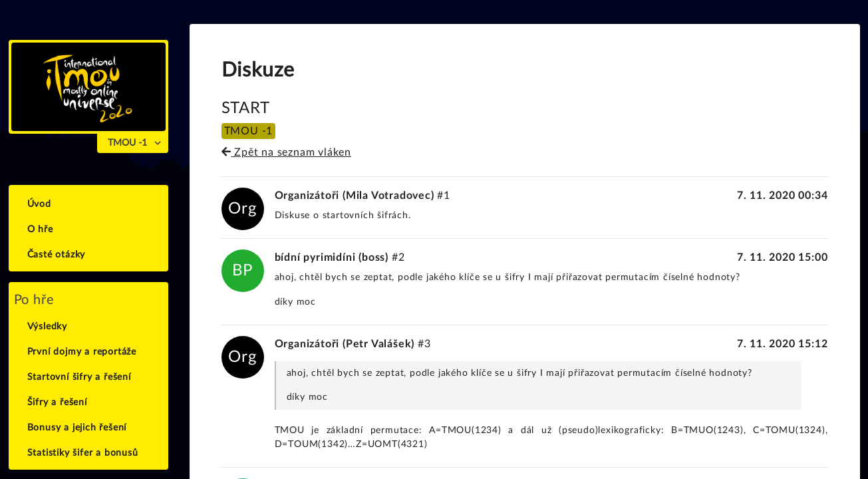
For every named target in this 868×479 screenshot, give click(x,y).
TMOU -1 (127, 143)
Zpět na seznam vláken (286, 152)
